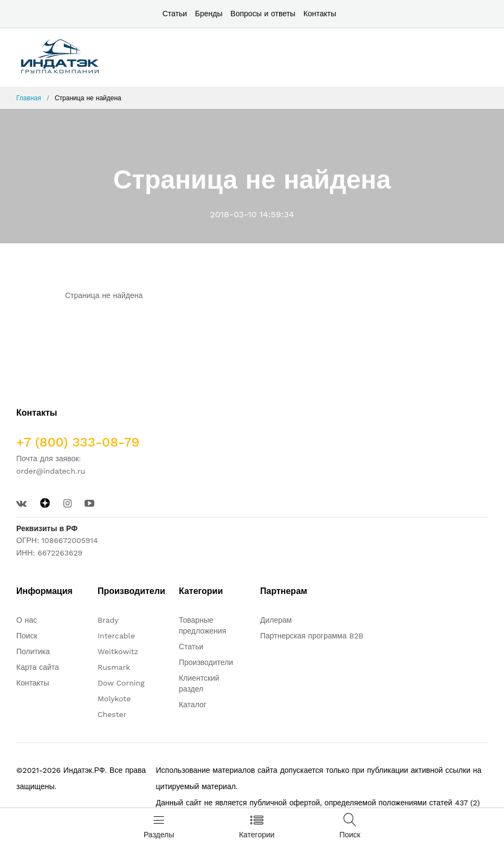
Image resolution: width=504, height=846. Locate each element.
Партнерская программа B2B (312, 636)
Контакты (320, 14)
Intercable (116, 636)
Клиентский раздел (199, 683)
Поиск (27, 636)
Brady (108, 620)
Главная (29, 98)
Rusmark (114, 667)
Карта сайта (38, 667)
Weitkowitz (118, 651)
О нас (27, 620)
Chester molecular (116, 720)
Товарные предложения (202, 625)
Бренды (209, 14)
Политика (33, 651)
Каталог (193, 705)
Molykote (114, 699)
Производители (206, 662)
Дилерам (276, 620)
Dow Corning (121, 683)
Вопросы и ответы (263, 14)
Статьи (175, 14)
